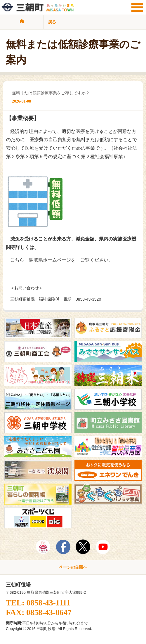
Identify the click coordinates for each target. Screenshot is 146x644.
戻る (52, 22)
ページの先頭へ (73, 567)
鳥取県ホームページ (50, 260)
